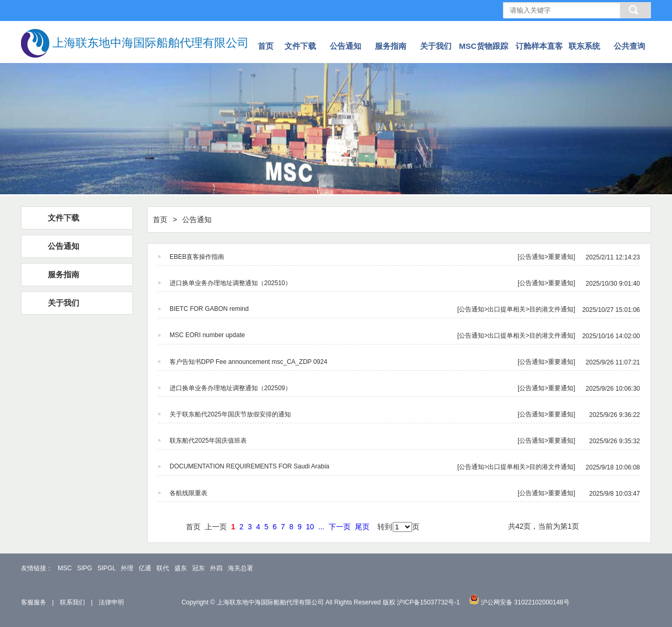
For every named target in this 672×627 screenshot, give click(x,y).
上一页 (216, 527)
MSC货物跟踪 (483, 46)
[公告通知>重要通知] (405, 257)
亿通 (145, 568)
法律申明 (111, 602)
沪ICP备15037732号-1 (428, 602)
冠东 (198, 568)
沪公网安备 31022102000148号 (525, 602)
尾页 (362, 527)
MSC (65, 568)
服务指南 (391, 46)
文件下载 (300, 46)
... (321, 527)
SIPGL (106, 568)
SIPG (85, 568)
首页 (266, 46)
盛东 (181, 568)
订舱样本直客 (539, 46)
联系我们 (72, 602)
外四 (216, 568)
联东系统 (584, 46)
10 (310, 527)
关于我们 (436, 46)
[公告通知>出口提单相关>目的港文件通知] (405, 309)
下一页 (340, 527)
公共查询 (629, 46)
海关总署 (240, 568)
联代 (163, 568)
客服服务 (34, 602)
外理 (127, 568)
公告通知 (345, 46)
